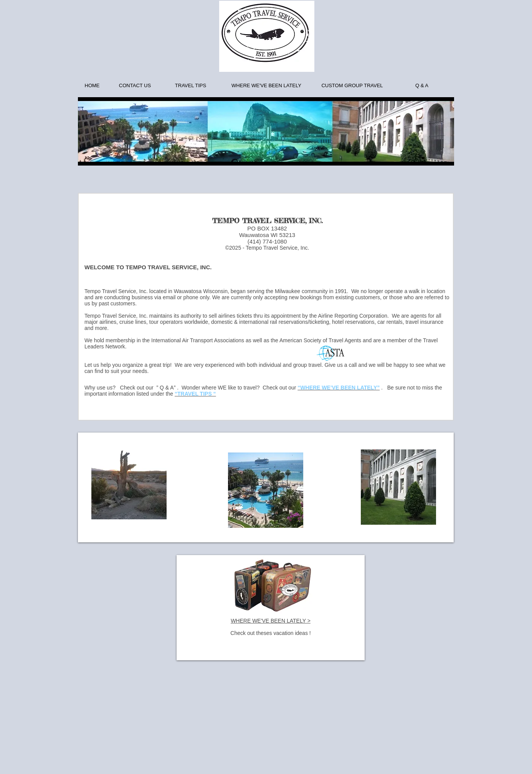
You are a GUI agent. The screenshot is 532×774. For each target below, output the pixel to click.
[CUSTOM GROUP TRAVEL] (352, 86)
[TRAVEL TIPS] (191, 86)
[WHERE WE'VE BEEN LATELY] (266, 86)
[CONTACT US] (135, 86)
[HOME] (92, 86)
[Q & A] (422, 86)
